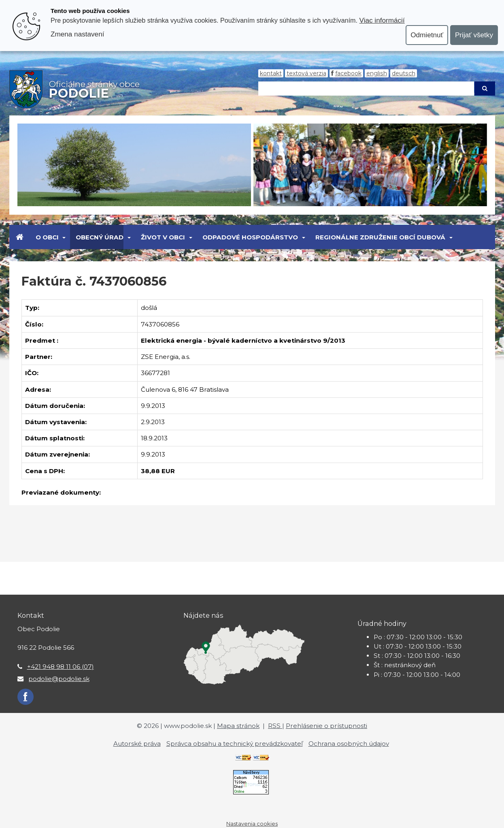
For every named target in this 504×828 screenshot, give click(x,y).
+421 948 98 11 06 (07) (61, 667)
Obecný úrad (100, 237)
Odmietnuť (427, 35)
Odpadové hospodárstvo (250, 237)
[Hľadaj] (366, 89)
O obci (47, 237)
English (377, 73)
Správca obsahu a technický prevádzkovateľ (235, 744)
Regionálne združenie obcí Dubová (380, 237)
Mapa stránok (238, 726)
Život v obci (163, 237)
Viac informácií (382, 20)
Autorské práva (137, 744)
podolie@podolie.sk (59, 679)
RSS (275, 726)
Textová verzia (306, 73)
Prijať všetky (474, 35)
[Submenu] (64, 237)
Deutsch (404, 73)
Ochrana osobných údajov (349, 744)
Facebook (348, 73)
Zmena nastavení (77, 34)
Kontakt (271, 73)
